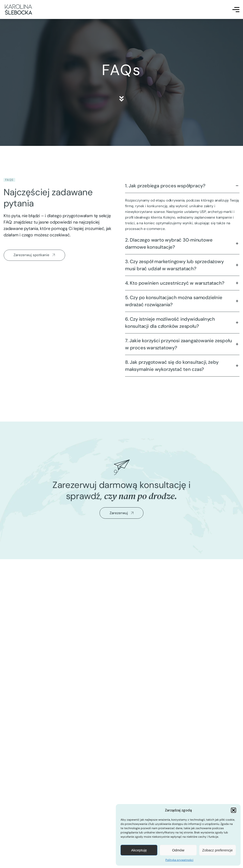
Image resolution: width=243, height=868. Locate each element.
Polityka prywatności (179, 860)
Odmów (178, 850)
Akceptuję (139, 850)
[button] (234, 810)
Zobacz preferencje (217, 850)
